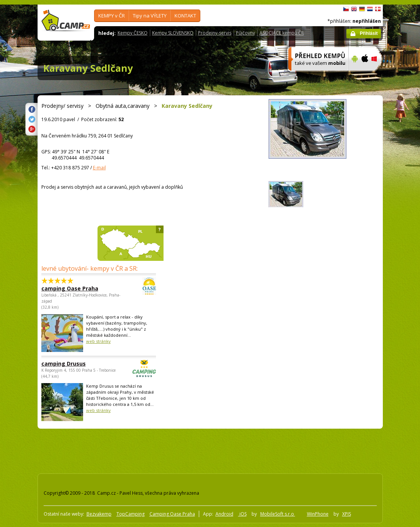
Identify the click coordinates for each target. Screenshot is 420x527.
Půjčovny (245, 33)
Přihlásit (369, 33)
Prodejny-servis (215, 33)
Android (224, 514)
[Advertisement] (174, 450)
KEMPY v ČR (112, 16)
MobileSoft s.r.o (278, 514)
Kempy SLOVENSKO (173, 33)
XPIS (347, 514)
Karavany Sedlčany (88, 68)
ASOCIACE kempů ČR (282, 33)
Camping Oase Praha (172, 514)
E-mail (99, 168)
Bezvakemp (99, 514)
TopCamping (131, 514)
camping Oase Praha (78, 288)
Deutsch (362, 9)
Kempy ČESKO (133, 33)
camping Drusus (78, 364)
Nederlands (370, 9)
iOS (242, 514)
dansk (378, 9)
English (354, 9)
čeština (346, 9)
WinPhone (318, 514)
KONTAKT (185, 16)
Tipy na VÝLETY (150, 16)
